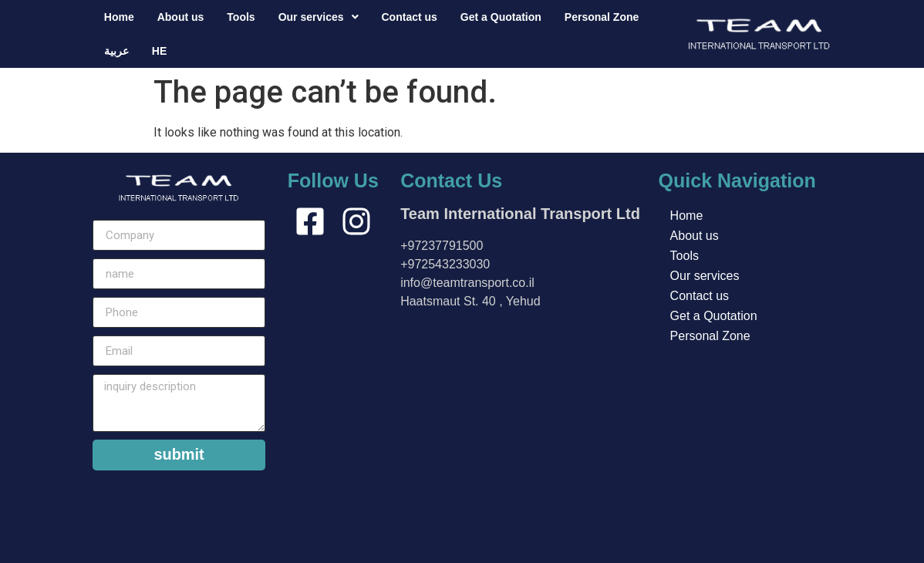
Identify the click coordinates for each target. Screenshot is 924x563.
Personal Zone (602, 17)
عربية (116, 51)
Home (119, 17)
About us (181, 17)
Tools (241, 17)
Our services (319, 17)
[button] (319, 17)
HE (159, 51)
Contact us (410, 17)
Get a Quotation (501, 17)
